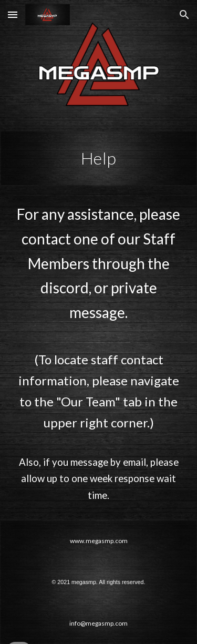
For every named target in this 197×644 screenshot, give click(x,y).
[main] (99, 158)
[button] (13, 14)
